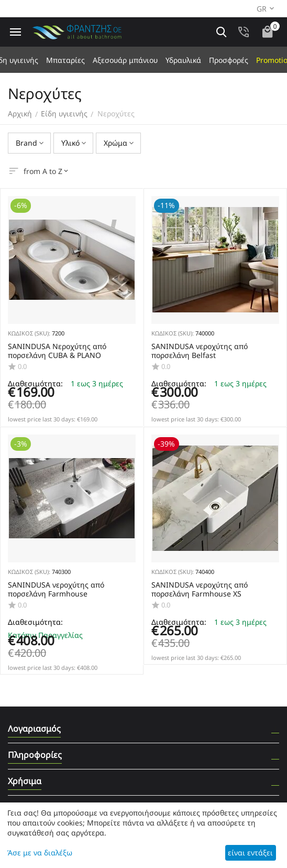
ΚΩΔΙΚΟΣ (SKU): (29, 333)
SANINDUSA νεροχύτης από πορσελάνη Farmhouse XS (200, 590)
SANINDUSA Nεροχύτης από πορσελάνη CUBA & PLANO (57, 351)
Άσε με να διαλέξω (40, 853)
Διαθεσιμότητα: (35, 622)
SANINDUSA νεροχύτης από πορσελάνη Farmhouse (56, 590)
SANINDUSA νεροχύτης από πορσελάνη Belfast (200, 351)
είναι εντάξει (250, 853)
